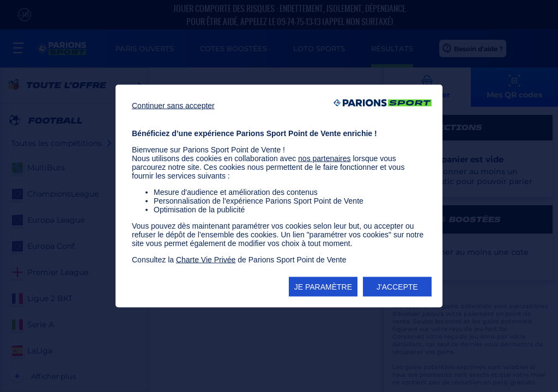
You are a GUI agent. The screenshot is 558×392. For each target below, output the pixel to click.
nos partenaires (325, 158)
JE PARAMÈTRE (323, 287)
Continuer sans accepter (173, 106)
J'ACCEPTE (397, 287)
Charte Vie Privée (206, 260)
